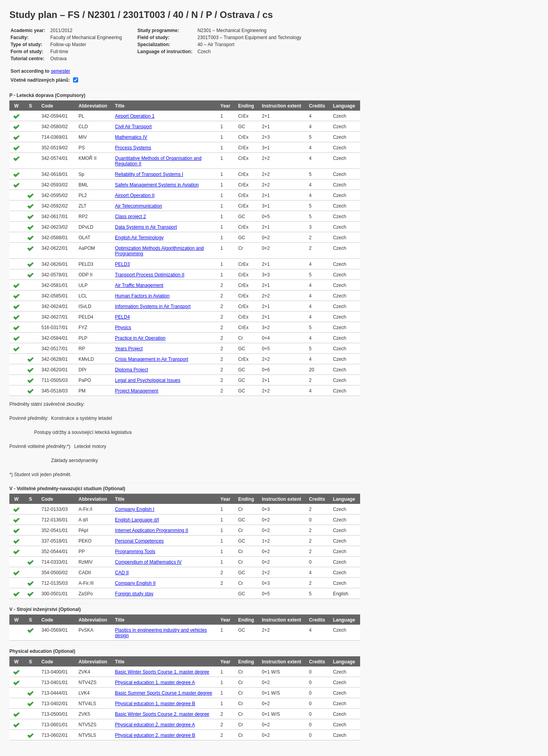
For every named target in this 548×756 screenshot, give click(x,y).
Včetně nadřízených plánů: (40, 80)
